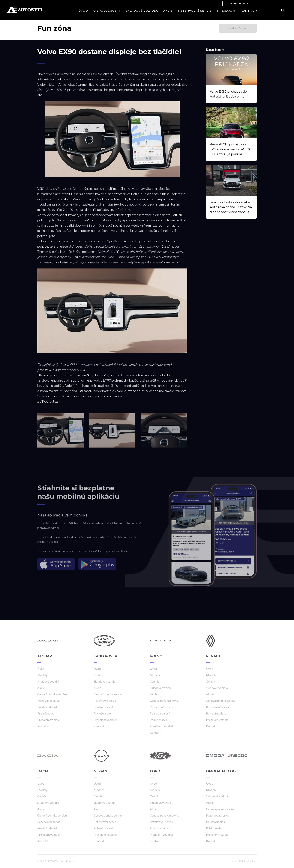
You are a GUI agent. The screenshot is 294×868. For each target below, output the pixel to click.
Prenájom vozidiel (49, 720)
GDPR (242, 861)
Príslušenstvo (46, 713)
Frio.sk (70, 861)
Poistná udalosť (239, 4)
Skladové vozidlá (142, 11)
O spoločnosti (107, 11)
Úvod (83, 11)
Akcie (168, 11)
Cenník (154, 681)
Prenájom (226, 11)
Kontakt (43, 726)
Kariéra (232, 861)
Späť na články (238, 28)
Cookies (252, 861)
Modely (42, 675)
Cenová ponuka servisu (52, 694)
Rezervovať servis (195, 11)
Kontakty (249, 11)
